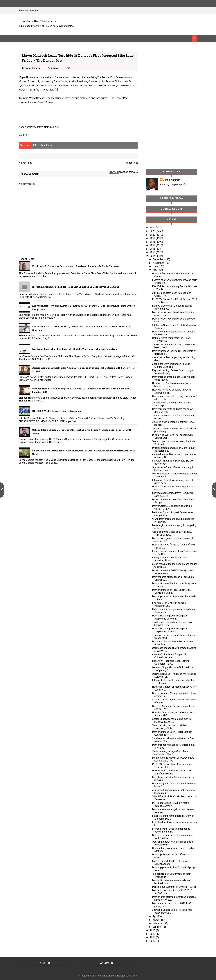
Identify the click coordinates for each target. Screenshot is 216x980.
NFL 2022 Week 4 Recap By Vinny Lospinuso (57, 411)
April (155, 916)
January (157, 927)
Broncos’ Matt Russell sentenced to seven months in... (171, 830)
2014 (153, 256)
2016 (153, 249)
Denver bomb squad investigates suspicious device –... (170, 630)
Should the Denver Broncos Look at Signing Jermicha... (171, 365)
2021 (153, 231)
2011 (153, 937)
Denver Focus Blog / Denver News (37, 21)
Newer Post (25, 163)
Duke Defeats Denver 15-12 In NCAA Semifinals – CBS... (172, 772)
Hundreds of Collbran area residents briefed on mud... (171, 385)
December (159, 259)
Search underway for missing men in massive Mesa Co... (171, 720)
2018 (153, 242)
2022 (153, 228)
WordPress (46, 145)
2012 (153, 934)
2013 (153, 930)
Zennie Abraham (172, 180)
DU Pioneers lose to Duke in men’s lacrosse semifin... (171, 804)
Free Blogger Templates (124, 976)
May (155, 270)
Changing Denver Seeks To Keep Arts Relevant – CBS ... (172, 911)
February (158, 923)
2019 (153, 238)
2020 (153, 235)
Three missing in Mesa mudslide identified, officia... (170, 727)
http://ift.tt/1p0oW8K (48, 127)
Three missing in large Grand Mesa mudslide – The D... (171, 753)
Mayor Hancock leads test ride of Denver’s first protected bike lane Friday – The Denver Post (79, 98)
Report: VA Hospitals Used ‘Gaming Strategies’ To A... (171, 662)
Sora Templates (100, 976)
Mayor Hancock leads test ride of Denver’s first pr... (170, 863)
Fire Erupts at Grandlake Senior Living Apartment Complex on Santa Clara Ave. (76, 266)
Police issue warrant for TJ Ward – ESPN (174, 887)
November (159, 263)
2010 (153, 941)
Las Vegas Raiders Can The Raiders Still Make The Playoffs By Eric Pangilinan (75, 349)
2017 (153, 245)
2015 (153, 252)
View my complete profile (174, 185)
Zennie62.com (45, 102)
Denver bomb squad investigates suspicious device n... (170, 617)
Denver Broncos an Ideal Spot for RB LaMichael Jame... (172, 591)
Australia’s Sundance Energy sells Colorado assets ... (170, 656)
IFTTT (26, 135)
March (156, 920)
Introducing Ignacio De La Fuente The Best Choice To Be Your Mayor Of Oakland (76, 287)
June (156, 266)
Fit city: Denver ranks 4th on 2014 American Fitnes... (170, 559)
